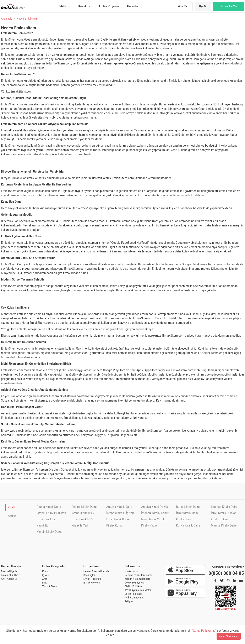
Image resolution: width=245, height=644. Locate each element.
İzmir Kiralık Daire (187, 513)
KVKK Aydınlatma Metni (138, 590)
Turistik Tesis (49, 586)
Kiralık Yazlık (149, 525)
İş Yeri (46, 575)
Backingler (89, 575)
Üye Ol (203, 6)
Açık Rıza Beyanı (134, 598)
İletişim (129, 601)
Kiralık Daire (184, 519)
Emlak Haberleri (92, 579)
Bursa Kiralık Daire (188, 507)
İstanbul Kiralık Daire (224, 507)
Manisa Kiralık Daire (224, 525)
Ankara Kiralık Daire (84, 507)
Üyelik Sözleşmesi (135, 583)
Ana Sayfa (7, 19)
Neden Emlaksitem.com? (138, 575)
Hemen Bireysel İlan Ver (97, 571)
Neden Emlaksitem (27, 19)
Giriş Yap (183, 6)
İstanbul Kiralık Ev (83, 513)
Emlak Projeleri (92, 583)
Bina (45, 583)
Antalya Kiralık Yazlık (154, 507)
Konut (45, 571)
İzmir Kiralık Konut (118, 519)
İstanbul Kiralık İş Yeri (120, 513)
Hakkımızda (131, 571)
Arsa (45, 579)
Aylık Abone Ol (9, 579)
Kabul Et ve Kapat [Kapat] (229, 636)
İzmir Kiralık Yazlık (153, 519)
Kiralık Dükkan (220, 519)
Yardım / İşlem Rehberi (137, 579)
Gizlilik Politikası (134, 586)
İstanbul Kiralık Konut (155, 513)
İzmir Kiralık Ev (46, 519)
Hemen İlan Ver (228, 6)
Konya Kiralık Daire (188, 525)
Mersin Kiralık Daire (49, 532)
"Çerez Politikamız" (205, 631)
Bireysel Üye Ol (9, 571)
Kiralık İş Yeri (80, 525)
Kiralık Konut (114, 525)
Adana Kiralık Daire (49, 507)
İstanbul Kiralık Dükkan (51, 513)
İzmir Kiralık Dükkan (224, 513)
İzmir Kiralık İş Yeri (83, 519)
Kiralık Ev (42, 525)
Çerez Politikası (133, 594)
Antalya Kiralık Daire (119, 507)
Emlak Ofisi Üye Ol (11, 575)
